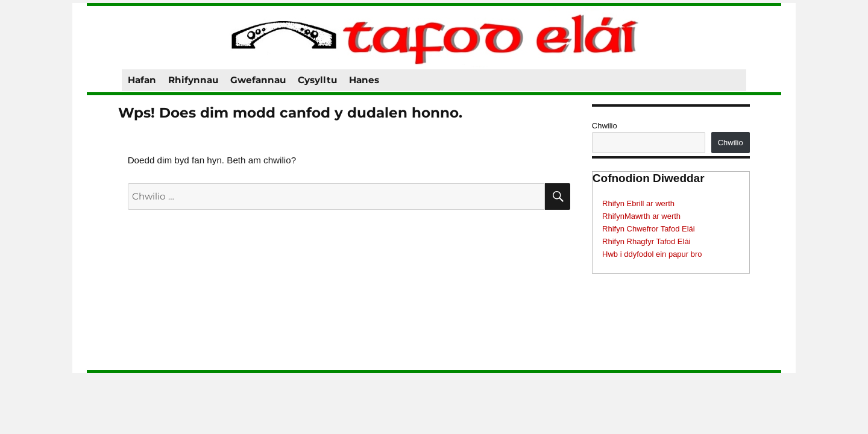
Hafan (142, 80)
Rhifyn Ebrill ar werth (638, 203)
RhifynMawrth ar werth (641, 216)
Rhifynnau (193, 80)
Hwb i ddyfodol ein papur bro (652, 254)
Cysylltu (317, 80)
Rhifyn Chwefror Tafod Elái (649, 229)
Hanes (364, 80)
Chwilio (605, 126)
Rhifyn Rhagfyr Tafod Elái (646, 241)
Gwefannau (258, 80)
